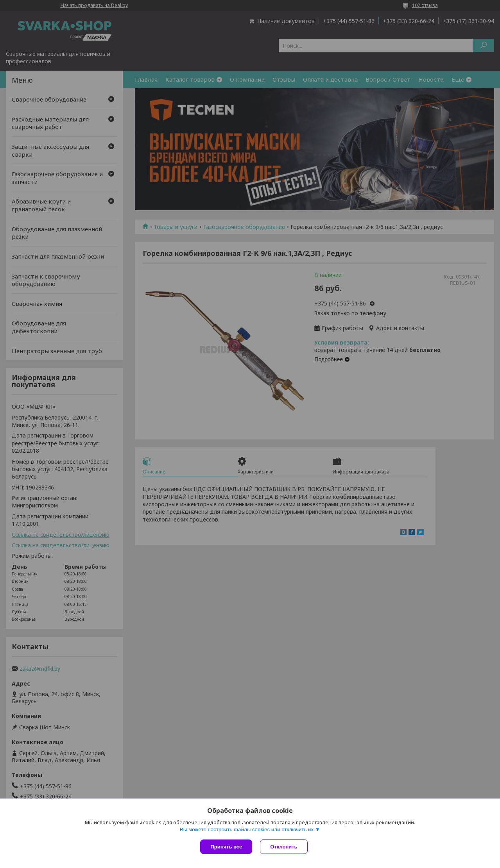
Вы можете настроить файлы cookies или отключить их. (247, 830)
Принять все (226, 847)
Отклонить (284, 847)
